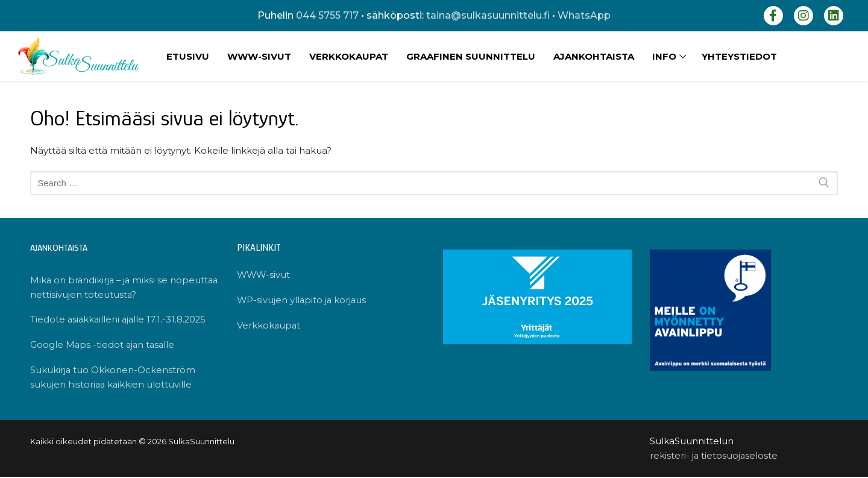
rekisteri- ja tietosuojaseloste (714, 457)
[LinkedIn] (834, 16)
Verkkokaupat (269, 326)
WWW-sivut (264, 275)
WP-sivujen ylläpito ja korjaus (303, 300)
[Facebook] (773, 16)
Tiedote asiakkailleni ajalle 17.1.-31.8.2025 (120, 320)
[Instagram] (804, 16)
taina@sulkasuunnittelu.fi (488, 15)
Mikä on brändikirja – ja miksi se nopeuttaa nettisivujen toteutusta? (109, 288)
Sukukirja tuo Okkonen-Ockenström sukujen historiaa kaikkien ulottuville (113, 379)
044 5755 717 (327, 15)
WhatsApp (584, 15)
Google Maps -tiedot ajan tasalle (104, 346)
